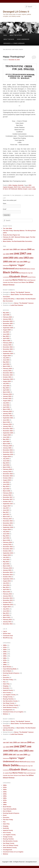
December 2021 (8, 416)
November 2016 (8, 523)
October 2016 (7, 525)
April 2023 (6, 390)
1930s (5, 652)
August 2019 (7, 457)
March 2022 (6, 409)
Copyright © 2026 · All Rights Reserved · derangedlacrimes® (19, 862)
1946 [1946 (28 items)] (16, 254)
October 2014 (7, 577)
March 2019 (6, 467)
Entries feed (7, 633)
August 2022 (7, 401)
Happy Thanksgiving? (14, 57)
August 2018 (7, 480)
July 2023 (6, 383)
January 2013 (7, 622)
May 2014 (6, 587)
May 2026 (6, 313)
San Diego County (9, 703)
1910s (10, 185)
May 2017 (6, 512)
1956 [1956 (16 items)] (10, 262)
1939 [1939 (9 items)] (25, 250)
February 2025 (7, 343)
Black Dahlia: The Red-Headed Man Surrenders (17, 241)
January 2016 (7, 544)
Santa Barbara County (10, 707)
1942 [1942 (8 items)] (4, 254)
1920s (5, 650)
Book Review (7, 667)
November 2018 (8, 476)
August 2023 (7, 381)
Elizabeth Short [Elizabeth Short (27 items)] (18, 277)
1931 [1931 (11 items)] (11, 250)
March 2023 (6, 392)
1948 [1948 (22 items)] (29, 254)
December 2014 (8, 572)
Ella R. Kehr (17, 187)
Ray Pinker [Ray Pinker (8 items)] (11, 282)
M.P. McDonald (13, 189)
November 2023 (8, 375)
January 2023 (7, 396)
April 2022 (6, 407)
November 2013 (8, 600)
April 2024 (6, 364)
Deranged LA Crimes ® (16, 12)
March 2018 (6, 491)
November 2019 (8, 452)
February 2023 (7, 394)
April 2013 (6, 615)
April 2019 (6, 465)
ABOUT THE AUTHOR (16, 35)
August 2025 (7, 330)
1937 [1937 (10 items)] (19, 250)
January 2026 (7, 319)
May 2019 (6, 463)
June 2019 (6, 461)
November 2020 (8, 431)
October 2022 (7, 398)
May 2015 (6, 562)
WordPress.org (8, 638)
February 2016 (7, 542)
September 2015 (8, 553)
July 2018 (6, 482)
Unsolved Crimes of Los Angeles (13, 712)
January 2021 (7, 426)
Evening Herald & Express (11, 673)
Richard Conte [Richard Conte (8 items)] (17, 282)
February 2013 (7, 620)
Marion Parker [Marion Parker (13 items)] (18, 280)
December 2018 (8, 474)
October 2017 (7, 502)
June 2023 (6, 386)
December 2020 (8, 429)
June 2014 (6, 585)
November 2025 (8, 323)
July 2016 (6, 532)
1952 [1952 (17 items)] (21, 258)
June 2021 (6, 420)
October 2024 (7, 351)
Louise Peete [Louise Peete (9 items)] (8, 280)
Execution (6, 677)
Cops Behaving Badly (10, 669)
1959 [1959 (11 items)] (21, 262)
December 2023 (8, 373)
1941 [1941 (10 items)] (33, 250)
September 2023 (8, 379)
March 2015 (6, 566)
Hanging (15, 185)
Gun (4, 682)
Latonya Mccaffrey (9, 299)
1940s (5, 654)
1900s (5, 645)
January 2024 (7, 371)
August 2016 (7, 529)
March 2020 (6, 444)
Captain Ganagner (8, 187)
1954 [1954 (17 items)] (31, 258)
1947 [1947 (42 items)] (23, 253)
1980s (5, 662)
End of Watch (7, 671)
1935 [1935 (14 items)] (15, 249)
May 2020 (6, 439)
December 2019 (8, 450)
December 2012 (8, 624)
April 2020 (6, 441)
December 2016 (8, 521)
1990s (5, 665)
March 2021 (6, 422)
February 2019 (7, 469)
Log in (5, 631)
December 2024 (8, 347)
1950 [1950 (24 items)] (11, 258)
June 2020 (6, 437)
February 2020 (7, 446)
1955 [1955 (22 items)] (5, 262)
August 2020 (7, 435)
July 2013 (6, 609)
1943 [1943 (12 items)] (7, 254)
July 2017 (6, 508)
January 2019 (7, 472)
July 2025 (6, 332)
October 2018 (7, 478)
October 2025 (7, 326)
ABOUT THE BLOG (9, 39)
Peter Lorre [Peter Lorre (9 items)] (27, 280)
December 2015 (8, 547)
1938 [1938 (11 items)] (22, 250)
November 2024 (8, 349)
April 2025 (6, 338)
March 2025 (6, 341)
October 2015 (7, 551)
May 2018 (6, 486)
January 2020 (7, 448)
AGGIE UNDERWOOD (23, 39)
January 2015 (7, 570)
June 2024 (6, 360)
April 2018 (6, 489)
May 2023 (6, 388)
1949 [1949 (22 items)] (5, 258)
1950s (5, 656)
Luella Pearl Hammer (17, 305)
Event (5, 675)
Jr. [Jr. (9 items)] (4, 280)
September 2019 (8, 454)
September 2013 (8, 605)
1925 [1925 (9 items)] (4, 250)
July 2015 (6, 557)
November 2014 (8, 575)
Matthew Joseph (22, 189)
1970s (5, 660)
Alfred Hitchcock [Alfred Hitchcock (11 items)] (20, 269)
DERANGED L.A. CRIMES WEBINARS (14, 43)
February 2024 (7, 369)
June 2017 (6, 510)
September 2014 (8, 579)
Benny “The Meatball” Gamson (20, 292)
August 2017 (7, 506)
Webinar (5, 714)
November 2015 (8, 549)
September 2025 (8, 328)
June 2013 (6, 611)
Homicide (21, 185)
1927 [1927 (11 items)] (8, 250)
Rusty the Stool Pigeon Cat (11, 235)
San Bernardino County (10, 701)
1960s (5, 658)
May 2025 (6, 336)
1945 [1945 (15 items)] (11, 254)
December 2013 (8, 598)
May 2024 (6, 362)
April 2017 (6, 514)
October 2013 (7, 602)
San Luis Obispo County (11, 705)
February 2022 (7, 411)
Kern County (7, 693)
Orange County (8, 697)
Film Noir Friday (8, 680)
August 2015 (7, 555)
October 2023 (7, 377)
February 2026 (7, 317)
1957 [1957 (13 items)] (14, 262)
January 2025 (7, 345)
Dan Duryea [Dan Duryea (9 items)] (22, 273)
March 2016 (6, 540)
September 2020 (8, 433)
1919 (30, 185)
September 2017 (8, 504)
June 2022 (6, 405)
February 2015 (7, 568)
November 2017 (8, 499)
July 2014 (6, 583)
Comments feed (8, 636)
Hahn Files (6, 684)
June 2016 (6, 534)
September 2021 (8, 418)
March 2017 (6, 517)
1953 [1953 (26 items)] (26, 258)
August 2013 (7, 607)
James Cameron (26, 187)
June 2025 (6, 334)
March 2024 (6, 366)
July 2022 (6, 403)
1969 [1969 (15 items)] (25, 262)
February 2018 (7, 493)
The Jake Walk (7, 228)
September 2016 (8, 527)
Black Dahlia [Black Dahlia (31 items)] (11, 272)
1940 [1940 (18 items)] (29, 249)
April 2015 (6, 564)
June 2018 (6, 484)
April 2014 (6, 589)
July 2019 (6, 459)
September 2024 (8, 353)
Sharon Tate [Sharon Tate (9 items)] (25, 282)
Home (5, 35)
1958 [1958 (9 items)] (18, 262)
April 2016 (6, 538)
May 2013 (6, 613)
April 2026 (6, 315)
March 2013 (6, 617)
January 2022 (7, 414)
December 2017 (8, 497)
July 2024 (6, 358)
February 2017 (7, 519)
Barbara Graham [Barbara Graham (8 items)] (31, 269)
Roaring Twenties (8, 699)
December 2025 (8, 321)
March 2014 (6, 592)
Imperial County (8, 690)
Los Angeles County (9, 695)
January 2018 (7, 495)
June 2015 (6, 560)
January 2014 (7, 596)
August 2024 (7, 356)
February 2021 (7, 424)
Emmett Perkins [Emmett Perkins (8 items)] (32, 277)
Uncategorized (7, 710)
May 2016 (6, 536)
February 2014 (7, 594)
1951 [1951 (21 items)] (16, 258)
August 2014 (7, 581)
